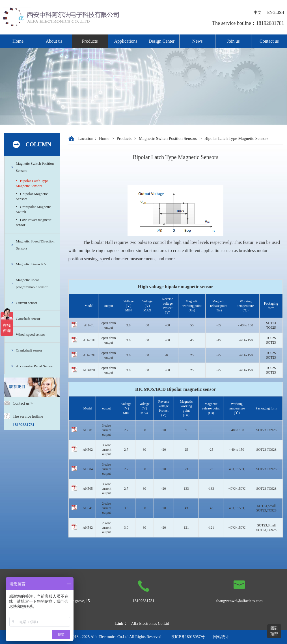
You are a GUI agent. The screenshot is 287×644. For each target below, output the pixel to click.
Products (90, 41)
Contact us (269, 41)
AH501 (88, 430)
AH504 (88, 469)
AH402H (89, 370)
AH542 (88, 528)
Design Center (161, 41)
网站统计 (221, 637)
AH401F (89, 340)
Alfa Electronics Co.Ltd (150, 624)
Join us (233, 41)
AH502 (88, 450)
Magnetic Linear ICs (31, 264)
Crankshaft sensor (29, 350)
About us (54, 41)
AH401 (89, 325)
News (197, 41)
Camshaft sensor (28, 319)
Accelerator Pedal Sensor (34, 366)
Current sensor (27, 303)
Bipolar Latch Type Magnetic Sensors (236, 138)
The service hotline (28, 416)
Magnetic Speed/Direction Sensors (35, 245)
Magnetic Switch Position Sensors (35, 167)
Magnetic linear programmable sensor (32, 283)
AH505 (88, 489)
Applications (126, 41)
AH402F (89, 355)
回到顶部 (274, 631)
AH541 (88, 508)
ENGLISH (276, 13)
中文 (258, 13)
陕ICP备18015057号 (188, 637)
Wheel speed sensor (30, 334)
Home (18, 41)
